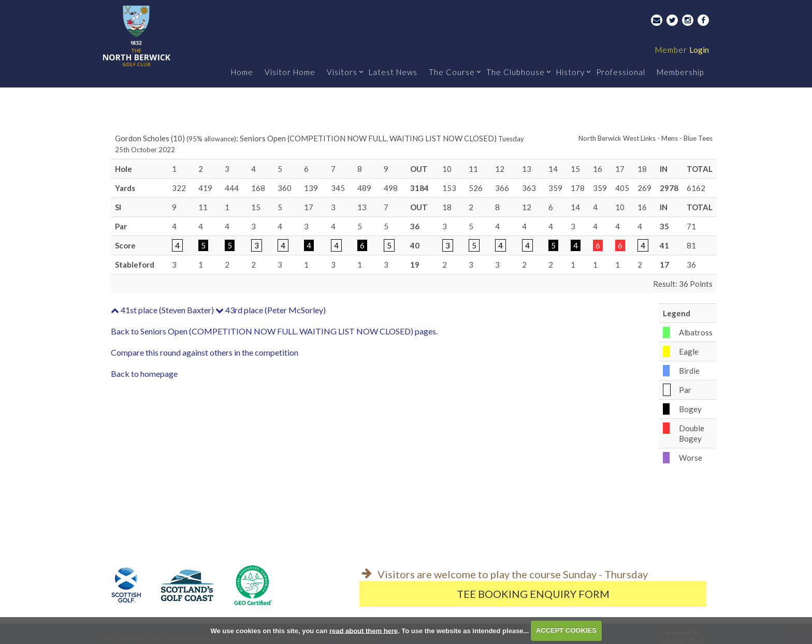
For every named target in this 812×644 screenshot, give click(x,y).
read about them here (364, 630)
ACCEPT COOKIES (566, 630)
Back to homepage (144, 374)
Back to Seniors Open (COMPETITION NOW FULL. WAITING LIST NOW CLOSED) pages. (274, 331)
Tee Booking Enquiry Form (533, 594)
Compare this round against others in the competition (205, 352)
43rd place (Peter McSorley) (271, 310)
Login (682, 50)
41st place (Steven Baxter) (162, 310)
